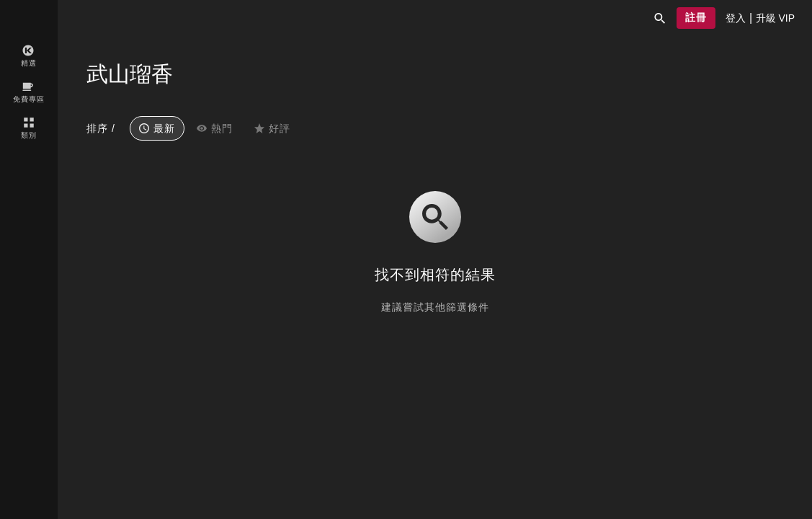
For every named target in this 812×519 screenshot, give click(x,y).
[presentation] (736, 18)
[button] (660, 18)
